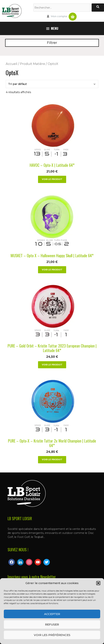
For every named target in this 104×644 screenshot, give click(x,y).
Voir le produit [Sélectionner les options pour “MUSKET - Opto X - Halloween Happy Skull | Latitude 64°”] (52, 270)
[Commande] (52, 84)
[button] (98, 583)
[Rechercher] (98, 8)
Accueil (12, 64)
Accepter (52, 614)
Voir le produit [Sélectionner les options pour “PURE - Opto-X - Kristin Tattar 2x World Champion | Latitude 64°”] (52, 459)
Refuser (52, 624)
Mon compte (59, 16)
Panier (73, 15)
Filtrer (52, 43)
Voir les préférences (52, 635)
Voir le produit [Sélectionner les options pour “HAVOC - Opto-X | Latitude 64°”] (52, 179)
